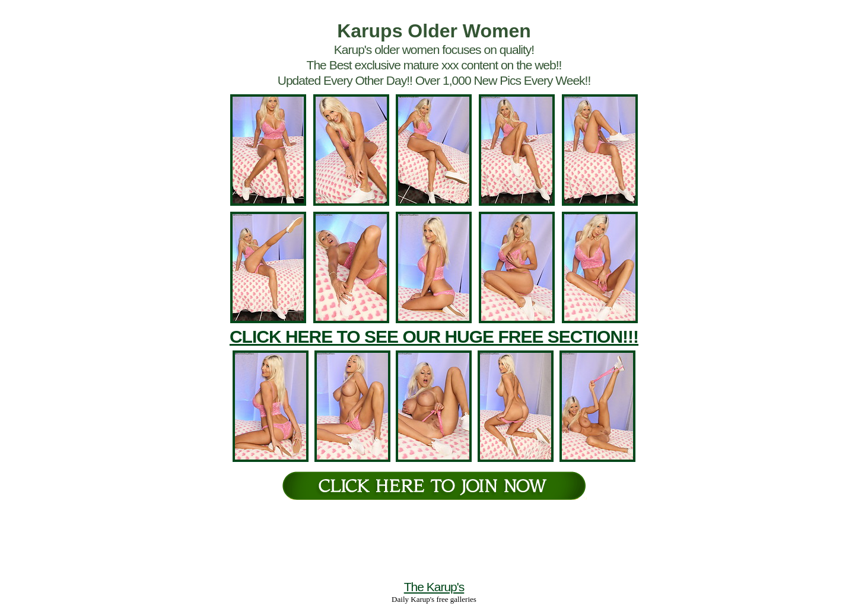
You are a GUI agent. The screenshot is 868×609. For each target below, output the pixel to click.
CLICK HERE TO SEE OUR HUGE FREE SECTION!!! (434, 337)
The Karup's (434, 587)
